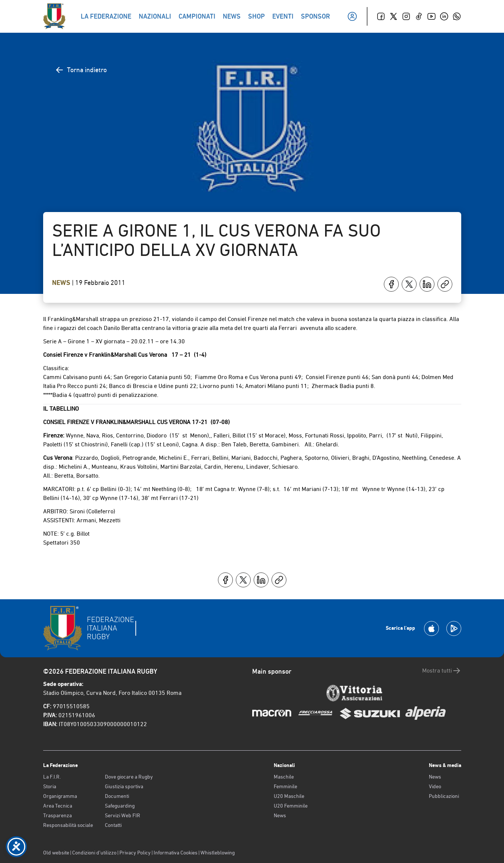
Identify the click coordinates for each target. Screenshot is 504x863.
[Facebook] (381, 16)
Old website (56, 853)
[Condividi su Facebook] (391, 284)
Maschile (284, 777)
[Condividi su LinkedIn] (427, 284)
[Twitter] (394, 16)
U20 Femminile (291, 806)
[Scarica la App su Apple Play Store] (431, 628)
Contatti (113, 825)
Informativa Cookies (176, 853)
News (62, 283)
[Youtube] (431, 16)
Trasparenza (57, 815)
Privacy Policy (135, 853)
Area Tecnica (58, 806)
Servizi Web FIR (123, 815)
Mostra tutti (442, 671)
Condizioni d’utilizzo (94, 853)
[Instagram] (406, 16)
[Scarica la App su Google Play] (454, 628)
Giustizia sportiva (124, 786)
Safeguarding (120, 806)
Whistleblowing (218, 853)
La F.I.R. (52, 777)
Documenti (117, 796)
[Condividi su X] (409, 284)
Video (435, 786)
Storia (50, 786)
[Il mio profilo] (352, 16)
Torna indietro (81, 70)
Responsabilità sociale (68, 825)
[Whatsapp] (457, 16)
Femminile (285, 786)
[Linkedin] (444, 16)
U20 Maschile (289, 796)
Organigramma (60, 796)
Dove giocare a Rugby (129, 777)
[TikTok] (419, 16)
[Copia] (445, 284)
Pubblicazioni (444, 796)
